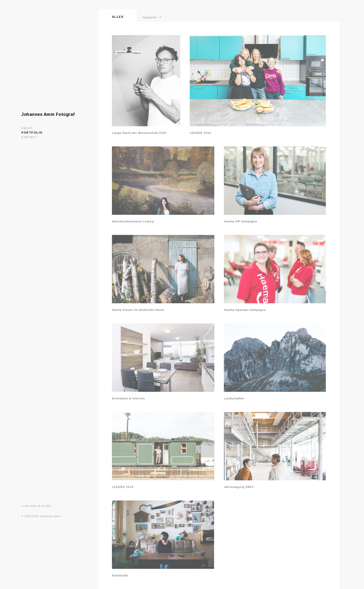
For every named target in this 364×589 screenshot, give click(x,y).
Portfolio (32, 133)
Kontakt (29, 137)
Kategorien (150, 17)
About (27, 128)
